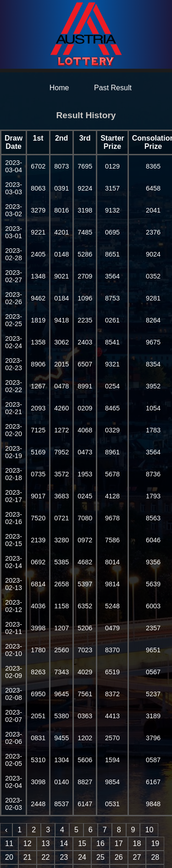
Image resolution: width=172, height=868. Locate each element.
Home (59, 88)
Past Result (113, 88)
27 (137, 857)
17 (119, 843)
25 (100, 857)
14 (64, 843)
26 (119, 857)
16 (100, 843)
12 (28, 843)
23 (64, 857)
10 (149, 830)
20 (9, 857)
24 (82, 857)
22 (46, 857)
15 (82, 843)
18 (137, 843)
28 (155, 857)
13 (46, 843)
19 (155, 843)
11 (9, 843)
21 (28, 857)
